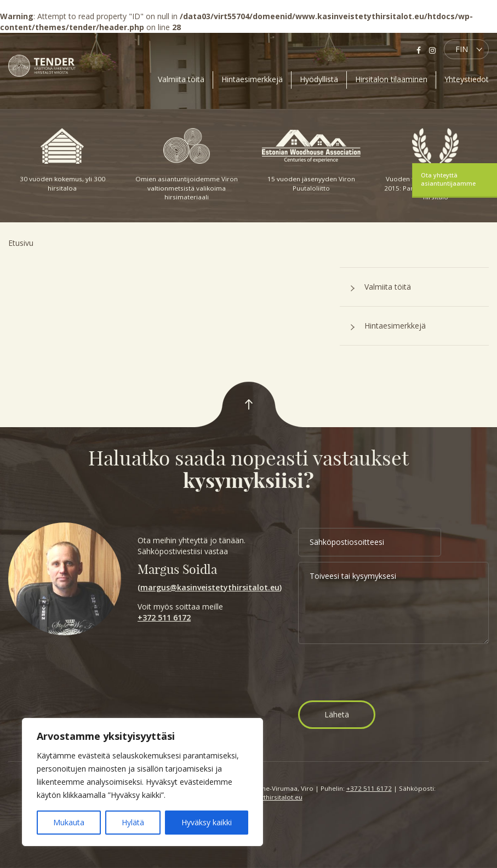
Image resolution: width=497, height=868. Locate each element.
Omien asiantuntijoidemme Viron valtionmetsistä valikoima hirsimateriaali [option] (187, 165)
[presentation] (381, 674)
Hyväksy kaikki (207, 822)
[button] (466, 49)
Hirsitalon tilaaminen (391, 79)
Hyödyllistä (319, 79)
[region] (142, 782)
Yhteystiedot (467, 79)
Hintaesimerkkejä (252, 79)
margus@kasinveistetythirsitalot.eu (210, 587)
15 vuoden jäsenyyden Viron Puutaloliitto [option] (311, 160)
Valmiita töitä (181, 79)
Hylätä (133, 822)
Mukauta (69, 822)
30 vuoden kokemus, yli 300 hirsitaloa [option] (62, 160)
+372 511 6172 (164, 617)
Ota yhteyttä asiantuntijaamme (448, 179)
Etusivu (21, 243)
